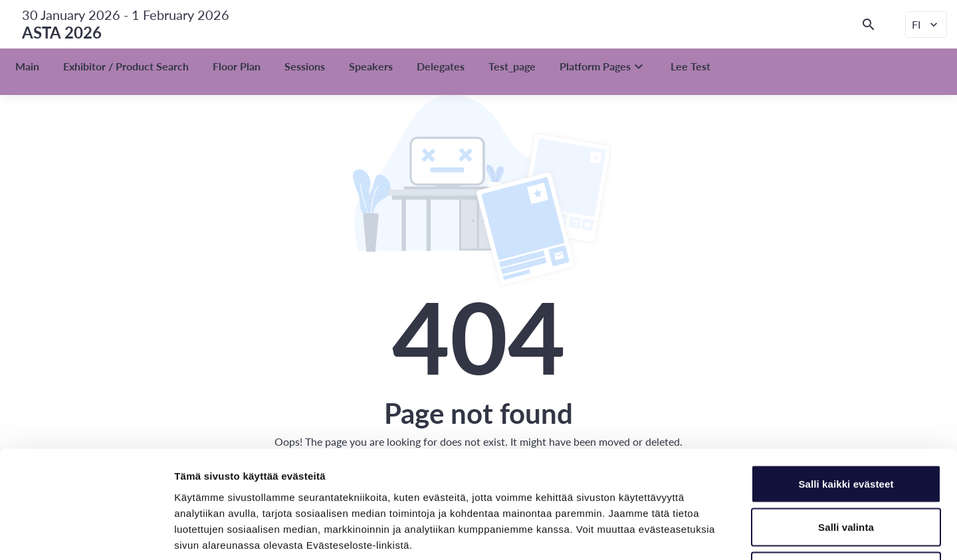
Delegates (441, 66)
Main (27, 66)
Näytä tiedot (711, 534)
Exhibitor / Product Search (126, 66)
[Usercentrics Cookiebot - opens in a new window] (86, 534)
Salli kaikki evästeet (846, 386)
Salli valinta (846, 429)
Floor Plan (237, 66)
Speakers (371, 66)
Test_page (512, 66)
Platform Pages (603, 66)
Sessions (305, 66)
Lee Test (691, 66)
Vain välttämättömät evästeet (846, 473)
